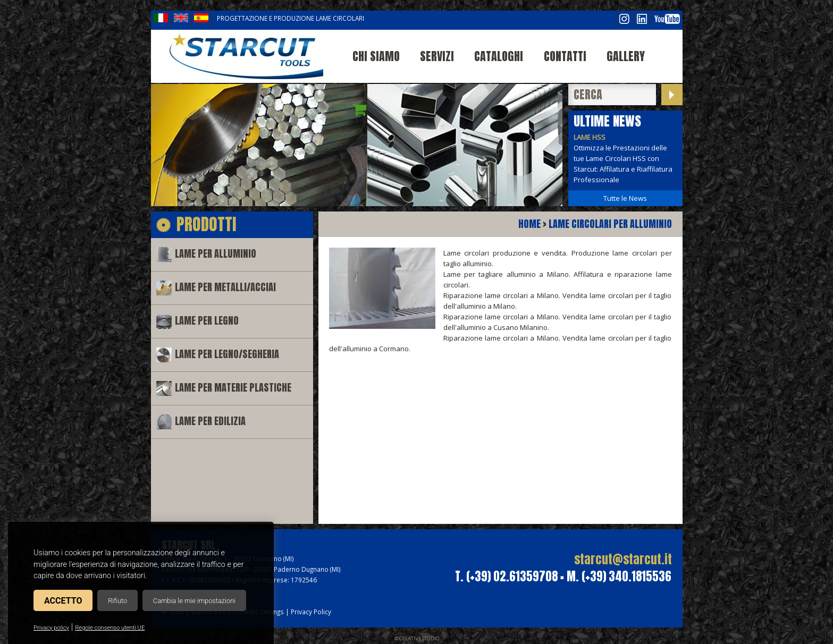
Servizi (437, 56)
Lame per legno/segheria (227, 354)
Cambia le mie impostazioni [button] (194, 601)
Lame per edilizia (210, 421)
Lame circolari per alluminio (610, 224)
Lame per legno (207, 321)
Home (529, 224)
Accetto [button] (63, 601)
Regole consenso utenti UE (110, 628)
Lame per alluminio (216, 254)
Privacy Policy (311, 612)
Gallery (626, 56)
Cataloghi (499, 56)
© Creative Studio (417, 638)
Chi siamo (376, 56)
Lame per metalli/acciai (225, 287)
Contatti (565, 56)
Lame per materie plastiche (233, 388)
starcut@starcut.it (623, 559)
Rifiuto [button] (117, 601)
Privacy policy (51, 628)
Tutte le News (625, 198)
